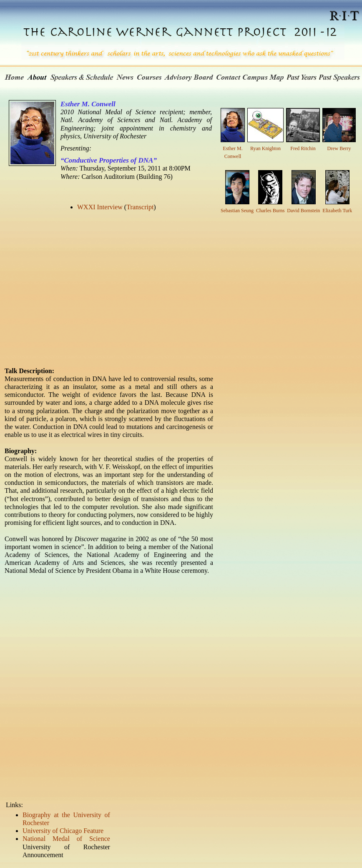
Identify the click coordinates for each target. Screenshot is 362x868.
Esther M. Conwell (233, 148)
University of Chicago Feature (63, 831)
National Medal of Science (66, 839)
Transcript (140, 207)
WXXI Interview (100, 207)
